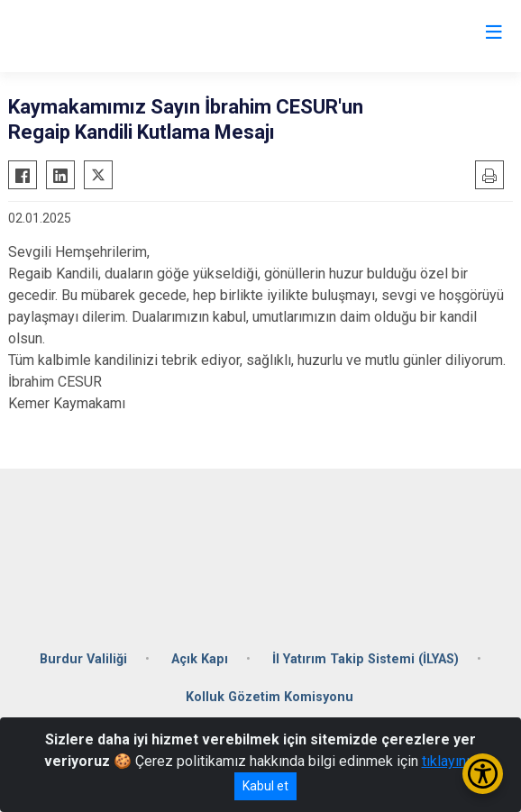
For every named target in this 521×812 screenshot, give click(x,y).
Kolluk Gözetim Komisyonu (270, 697)
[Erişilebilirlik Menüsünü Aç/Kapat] (483, 774)
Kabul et (265, 786)
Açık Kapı (200, 659)
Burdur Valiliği (83, 659)
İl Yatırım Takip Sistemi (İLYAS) (366, 659)
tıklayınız (450, 761)
